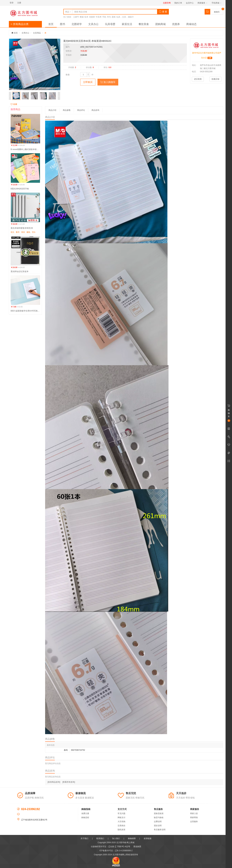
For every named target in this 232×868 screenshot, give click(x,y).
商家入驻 (194, 813)
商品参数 (67, 110)
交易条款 (121, 826)
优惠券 (92, 17)
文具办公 (93, 24)
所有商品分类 (19, 24)
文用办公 (25, 33)
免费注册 (85, 813)
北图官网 (167, 3)
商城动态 (191, 24)
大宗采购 (121, 822)
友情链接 (148, 838)
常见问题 (121, 813)
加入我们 (116, 838)
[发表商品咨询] (54, 782)
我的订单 (178, 3)
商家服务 (202, 3)
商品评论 (81, 110)
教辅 (82, 17)
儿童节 (76, 17)
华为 (109, 17)
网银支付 (121, 818)
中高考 (99, 17)
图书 (63, 24)
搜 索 (163, 12)
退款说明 (158, 826)
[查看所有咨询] (69, 782)
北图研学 (77, 24)
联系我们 (100, 838)
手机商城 (216, 3)
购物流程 (85, 818)
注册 (19, 3)
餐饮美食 (144, 24)
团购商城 (160, 24)
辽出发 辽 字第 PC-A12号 (119, 847)
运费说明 (158, 822)
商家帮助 (194, 818)
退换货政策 (159, 813)
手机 (104, 17)
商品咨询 (95, 110)
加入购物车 (108, 82)
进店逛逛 (198, 79)
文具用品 (37, 33)
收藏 (14, 104)
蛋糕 (114, 17)
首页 (51, 24)
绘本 (86, 17)
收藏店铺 (215, 79)
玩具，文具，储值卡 (125, 17)
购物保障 (132, 838)
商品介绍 (52, 110)
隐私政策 (121, 830)
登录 (12, 3)
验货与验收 (159, 818)
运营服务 (194, 822)
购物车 (217, 12)
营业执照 (137, 847)
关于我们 (84, 838)
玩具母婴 (110, 24)
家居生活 (127, 24)
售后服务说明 (160, 830)
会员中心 (190, 3)
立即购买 (88, 82)
